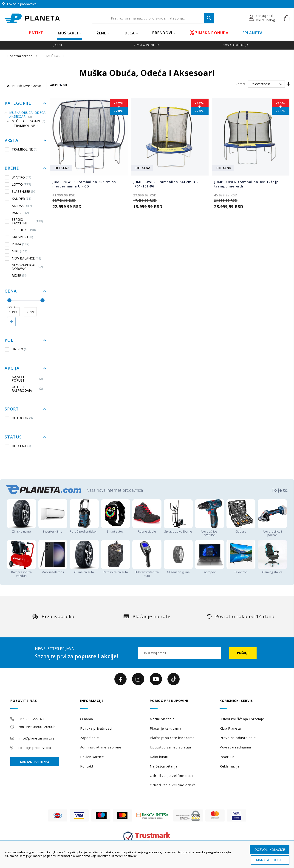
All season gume (178, 570)
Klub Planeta (230, 728)
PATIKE (36, 33)
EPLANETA (253, 33)
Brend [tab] (12, 168)
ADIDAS (18, 206)
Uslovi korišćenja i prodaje (242, 719)
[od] (13, 312)
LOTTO (18, 184)
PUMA (17, 244)
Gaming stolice (272, 570)
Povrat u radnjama (235, 747)
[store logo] (32, 18)
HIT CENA (18, 446)
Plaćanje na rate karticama (172, 738)
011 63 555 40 (31, 719)
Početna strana (21, 56)
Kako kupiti (159, 757)
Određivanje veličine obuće (173, 776)
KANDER (18, 198)
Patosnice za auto (116, 570)
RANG (17, 213)
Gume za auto (84, 570)
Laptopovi (210, 570)
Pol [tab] (9, 340)
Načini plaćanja (162, 719)
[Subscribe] (243, 653)
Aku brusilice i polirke (272, 531)
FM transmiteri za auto (147, 572)
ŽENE (102, 33)
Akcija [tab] (12, 368)
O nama (87, 719)
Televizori (241, 570)
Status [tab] (13, 437)
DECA (130, 33)
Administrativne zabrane (101, 747)
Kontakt (87, 766)
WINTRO (18, 177)
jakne (58, 45)
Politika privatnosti (96, 728)
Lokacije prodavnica (34, 748)
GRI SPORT (19, 237)
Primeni (11, 322)
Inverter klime (53, 529)
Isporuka (227, 757)
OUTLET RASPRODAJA (24, 389)
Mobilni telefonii (53, 570)
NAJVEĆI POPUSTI (24, 379)
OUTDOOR (19, 418)
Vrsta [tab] (11, 140)
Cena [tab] (11, 291)
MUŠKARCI (68, 33)
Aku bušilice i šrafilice (210, 531)
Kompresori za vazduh (21, 572)
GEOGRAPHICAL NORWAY (24, 267)
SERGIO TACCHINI (24, 221)
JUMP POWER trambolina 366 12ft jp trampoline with (246, 184)
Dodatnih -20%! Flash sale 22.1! (147, 4)
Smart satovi (116, 529)
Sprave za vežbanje (178, 529)
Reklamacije (230, 766)
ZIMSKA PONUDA (209, 33)
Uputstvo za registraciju (170, 747)
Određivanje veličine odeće (173, 785)
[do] (30, 312)
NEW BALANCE (23, 258)
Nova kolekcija (236, 45)
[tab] (42, 704)
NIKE (16, 251)
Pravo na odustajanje (238, 738)
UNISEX (16, 349)
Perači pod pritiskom (84, 529)
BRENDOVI (162, 33)
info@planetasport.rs (37, 738)
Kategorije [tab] (18, 103)
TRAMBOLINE (27, 126)
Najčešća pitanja (164, 766)
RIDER (16, 276)
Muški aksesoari (28, 121)
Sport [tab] (12, 409)
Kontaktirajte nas (35, 762)
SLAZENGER (21, 191)
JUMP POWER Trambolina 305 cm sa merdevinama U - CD (84, 184)
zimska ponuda (147, 45)
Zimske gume (21, 529)
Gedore (241, 529)
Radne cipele (147, 529)
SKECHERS (20, 230)
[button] (262, 18)
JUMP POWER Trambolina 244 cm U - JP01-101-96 (165, 184)
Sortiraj (241, 84)
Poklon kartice (92, 757)
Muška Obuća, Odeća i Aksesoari (28, 114)
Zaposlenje (90, 738)
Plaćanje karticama (165, 728)
